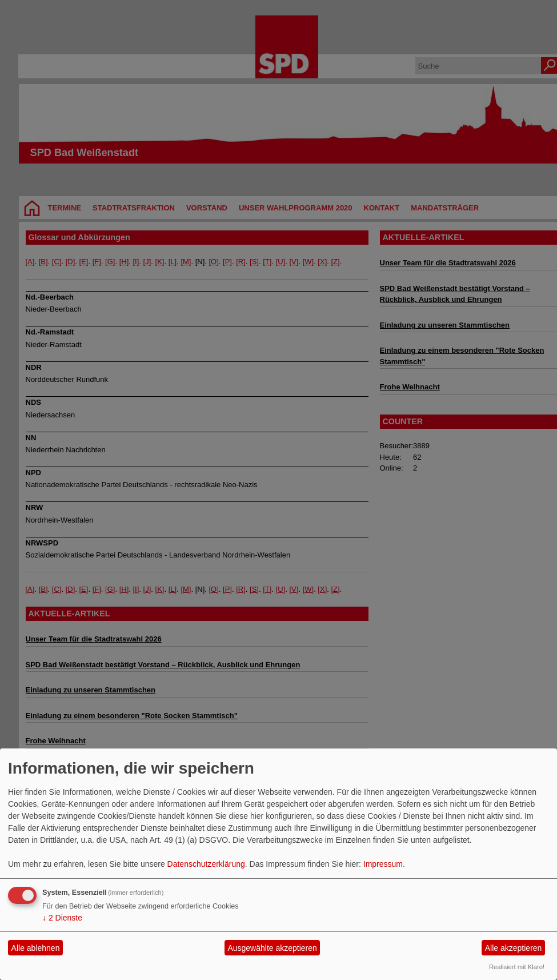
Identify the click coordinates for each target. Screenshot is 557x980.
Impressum (383, 864)
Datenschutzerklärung (206, 864)
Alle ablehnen (36, 948)
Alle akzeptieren (514, 948)
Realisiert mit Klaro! (517, 967)
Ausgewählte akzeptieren (272, 948)
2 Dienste (62, 918)
